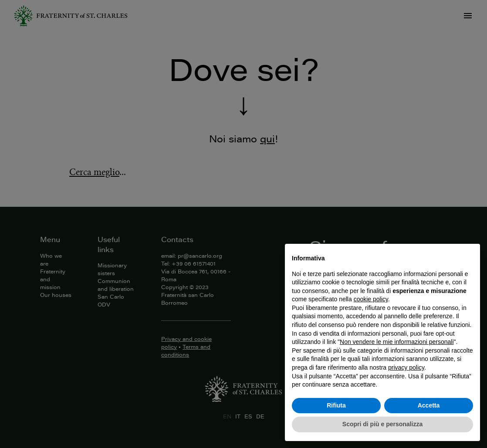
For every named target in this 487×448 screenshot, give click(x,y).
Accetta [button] (429, 405)
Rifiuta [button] (336, 405)
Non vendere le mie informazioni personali (397, 342)
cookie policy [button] (371, 299)
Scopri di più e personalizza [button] (382, 424)
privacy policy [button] (406, 367)
